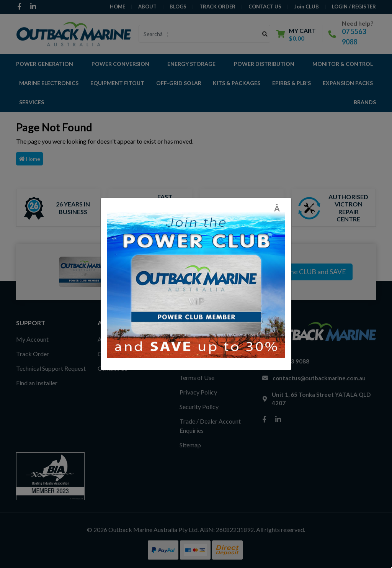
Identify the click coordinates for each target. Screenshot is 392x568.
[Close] (280, 208)
